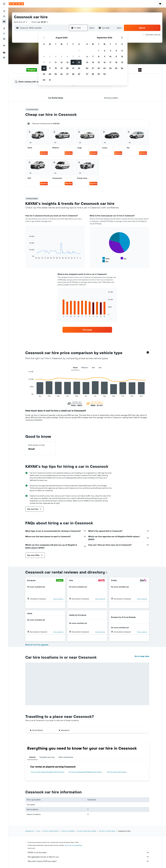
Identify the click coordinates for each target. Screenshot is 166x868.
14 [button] (73, 62)
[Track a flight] (4, 34)
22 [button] (79, 68)
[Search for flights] (4, 11)
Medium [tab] (85, 368)
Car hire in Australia (68, 831)
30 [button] (44, 80)
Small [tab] (75, 368)
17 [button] (50, 68)
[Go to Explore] (4, 28)
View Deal (44, 153)
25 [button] (56, 74)
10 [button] (50, 62)
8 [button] (79, 56)
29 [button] (79, 74)
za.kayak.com (30, 831)
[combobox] (21, 22)
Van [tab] (100, 368)
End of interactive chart (28, 257)
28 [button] (73, 74)
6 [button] (67, 56)
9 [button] (44, 62)
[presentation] (106, 572)
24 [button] (50, 74)
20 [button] (67, 68)
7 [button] (73, 56)
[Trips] (4, 46)
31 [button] (50, 80)
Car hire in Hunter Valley (107, 831)
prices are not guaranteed (74, 845)
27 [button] (67, 74)
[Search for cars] (4, 21)
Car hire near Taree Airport (117, 772)
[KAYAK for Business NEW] (4, 39)
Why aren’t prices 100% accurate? (88, 861)
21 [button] (73, 68)
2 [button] (44, 56)
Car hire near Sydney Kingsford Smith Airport (48, 772)
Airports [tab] (32, 757)
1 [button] (79, 51)
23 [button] (44, 74)
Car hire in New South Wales (87, 831)
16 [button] (44, 68)
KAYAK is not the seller (88, 852)
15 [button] (79, 62)
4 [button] (56, 56)
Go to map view (142, 656)
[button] (4, 4)
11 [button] (56, 62)
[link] (87, 330)
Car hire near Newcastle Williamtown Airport (85, 772)
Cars (38, 831)
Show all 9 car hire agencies (37, 645)
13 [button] (67, 62)
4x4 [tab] (93, 368)
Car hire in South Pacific (51, 831)
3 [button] (50, 56)
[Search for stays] (4, 16)
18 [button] (56, 68)
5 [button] (62, 56)
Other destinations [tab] (66, 757)
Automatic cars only (153, 35)
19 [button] (62, 68)
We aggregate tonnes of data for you (88, 857)
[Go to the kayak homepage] (16, 4)
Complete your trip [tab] (47, 757)
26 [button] (61, 74)
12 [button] (62, 62)
